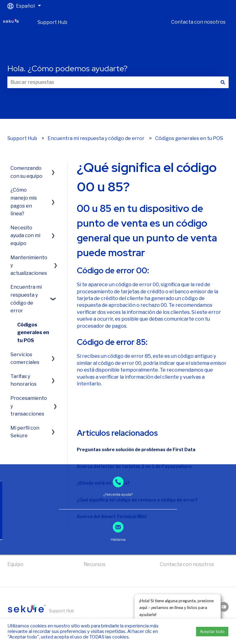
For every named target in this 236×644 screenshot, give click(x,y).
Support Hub (52, 22)
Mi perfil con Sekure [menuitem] (25, 432)
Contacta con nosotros (198, 22)
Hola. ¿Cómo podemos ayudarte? (67, 68)
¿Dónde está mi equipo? (103, 483)
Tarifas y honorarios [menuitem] (24, 380)
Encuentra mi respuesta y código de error (96, 138)
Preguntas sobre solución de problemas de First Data (136, 449)
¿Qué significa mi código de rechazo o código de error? (137, 500)
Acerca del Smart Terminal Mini (112, 516)
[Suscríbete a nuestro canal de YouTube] (224, 607)
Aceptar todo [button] (212, 631)
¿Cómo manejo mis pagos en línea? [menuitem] (24, 202)
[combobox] (112, 82)
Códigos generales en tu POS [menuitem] (33, 333)
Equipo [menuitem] (15, 564)
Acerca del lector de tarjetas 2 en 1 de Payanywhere (134, 466)
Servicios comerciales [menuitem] (25, 359)
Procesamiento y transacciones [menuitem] (29, 406)
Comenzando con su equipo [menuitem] (26, 172)
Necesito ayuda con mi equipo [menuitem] (25, 236)
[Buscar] (223, 82)
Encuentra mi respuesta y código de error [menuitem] (26, 299)
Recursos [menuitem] (94, 564)
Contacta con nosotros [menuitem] (187, 564)
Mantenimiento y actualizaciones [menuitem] (29, 265)
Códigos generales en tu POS (189, 138)
